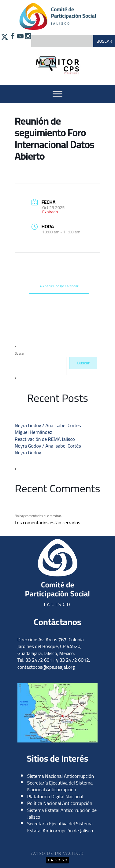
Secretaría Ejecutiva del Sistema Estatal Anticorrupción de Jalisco (60, 827)
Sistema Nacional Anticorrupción (61, 776)
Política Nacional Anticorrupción (60, 803)
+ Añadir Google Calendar (59, 286)
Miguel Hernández (33, 432)
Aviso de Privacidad (57, 853)
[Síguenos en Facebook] (12, 40)
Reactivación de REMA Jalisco (45, 439)
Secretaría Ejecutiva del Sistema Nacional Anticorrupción (60, 786)
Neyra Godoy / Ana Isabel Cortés (48, 425)
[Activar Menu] (57, 94)
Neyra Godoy (28, 452)
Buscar (20, 353)
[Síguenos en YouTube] (20, 40)
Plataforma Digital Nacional (55, 796)
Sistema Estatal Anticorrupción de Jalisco (62, 813)
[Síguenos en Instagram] (27, 40)
